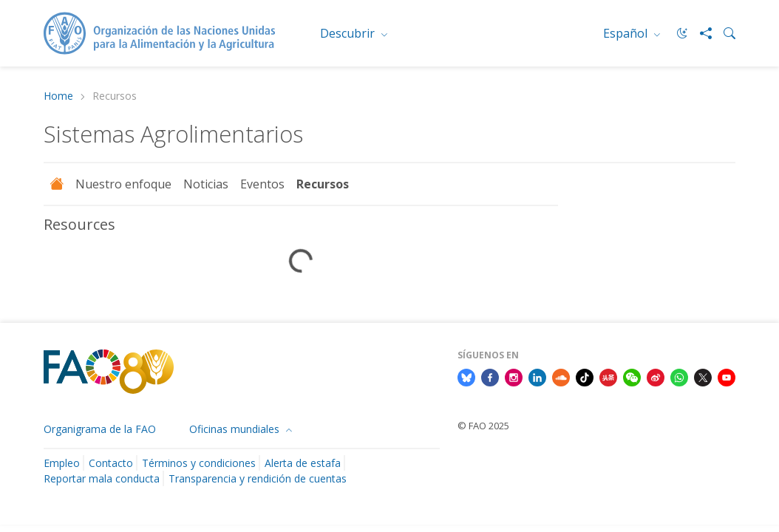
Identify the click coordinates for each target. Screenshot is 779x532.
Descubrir (349, 33)
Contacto (111, 463)
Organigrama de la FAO (100, 429)
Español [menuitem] (627, 33)
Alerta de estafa (303, 463)
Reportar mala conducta (102, 478)
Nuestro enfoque (123, 184)
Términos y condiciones (199, 463)
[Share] (700, 33)
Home (58, 96)
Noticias (206, 184)
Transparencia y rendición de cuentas (258, 478)
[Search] (724, 33)
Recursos (323, 184)
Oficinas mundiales (236, 429)
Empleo (62, 463)
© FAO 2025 (483, 426)
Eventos (262, 184)
